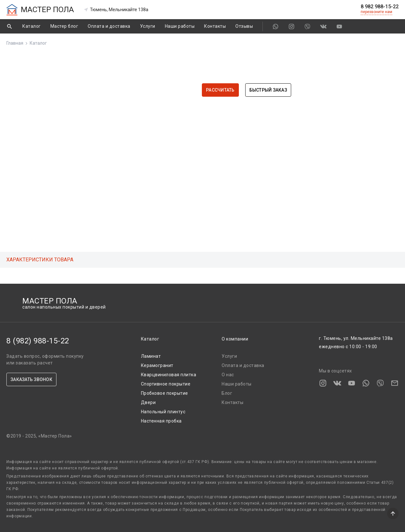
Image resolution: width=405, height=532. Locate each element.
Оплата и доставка (109, 26)
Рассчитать (220, 90)
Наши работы (180, 26)
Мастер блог (64, 26)
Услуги (148, 26)
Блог (227, 393)
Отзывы (244, 26)
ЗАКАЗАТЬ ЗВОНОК (31, 379)
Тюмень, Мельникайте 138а (116, 10)
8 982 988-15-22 (380, 7)
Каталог (32, 26)
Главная (15, 43)
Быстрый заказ (268, 90)
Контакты (215, 26)
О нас (228, 375)
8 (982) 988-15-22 (38, 341)
